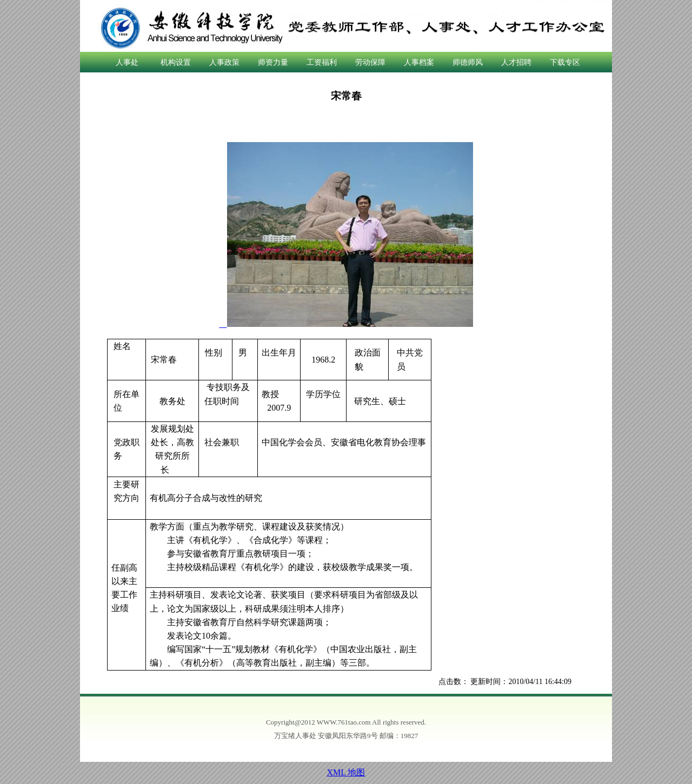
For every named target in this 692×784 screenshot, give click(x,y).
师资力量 (273, 62)
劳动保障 (370, 62)
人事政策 (224, 62)
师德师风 (468, 62)
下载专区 (565, 62)
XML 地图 (346, 772)
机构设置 (176, 62)
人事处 (127, 62)
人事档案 (419, 62)
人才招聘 (516, 62)
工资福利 (322, 62)
